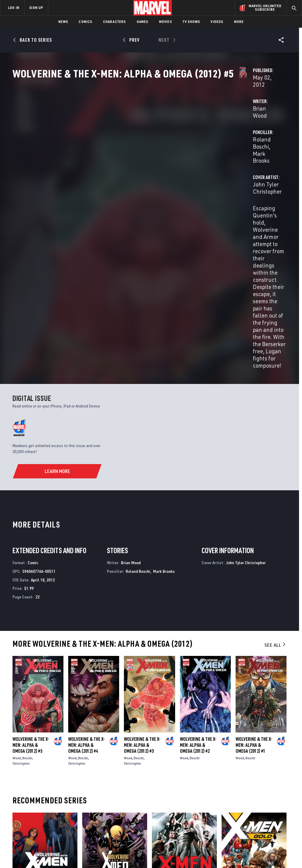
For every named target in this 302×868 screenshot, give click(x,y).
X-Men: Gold (233, 721)
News (63, 22)
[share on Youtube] (237, 805)
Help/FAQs (59, 786)
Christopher (21, 600)
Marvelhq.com (113, 794)
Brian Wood (113, 140)
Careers (57, 794)
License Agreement (231, 846)
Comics (85, 22)
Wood (17, 595)
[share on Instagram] (267, 792)
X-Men (158, 721)
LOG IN (14, 8)
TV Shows (191, 22)
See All (275, 482)
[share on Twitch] (281, 805)
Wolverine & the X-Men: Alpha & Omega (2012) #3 (142, 582)
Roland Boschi (208, 140)
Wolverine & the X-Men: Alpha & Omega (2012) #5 (31, 582)
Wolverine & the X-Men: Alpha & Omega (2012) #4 (87, 582)
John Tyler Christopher (127, 164)
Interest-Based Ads (268, 846)
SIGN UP (36, 8)
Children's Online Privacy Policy (185, 846)
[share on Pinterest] (267, 805)
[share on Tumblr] (281, 792)
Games (143, 22)
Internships (61, 803)
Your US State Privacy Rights (92, 846)
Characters (115, 22)
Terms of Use (26, 846)
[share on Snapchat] (252, 805)
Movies (165, 22)
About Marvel (63, 777)
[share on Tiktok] (237, 817)
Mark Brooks (243, 140)
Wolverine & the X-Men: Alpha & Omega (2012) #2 (198, 582)
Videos (217, 22)
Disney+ (106, 786)
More (239, 22)
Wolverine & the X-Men (35, 721)
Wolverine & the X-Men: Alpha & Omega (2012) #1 (254, 582)
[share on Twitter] (252, 792)
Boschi (27, 595)
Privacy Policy (53, 846)
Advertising (111, 777)
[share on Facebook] (237, 792)
